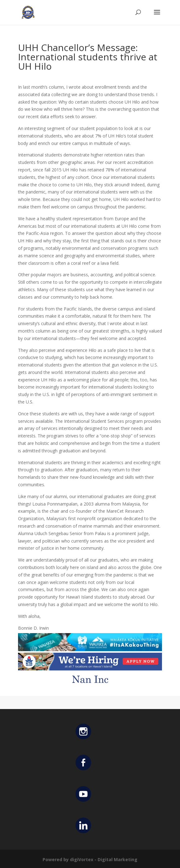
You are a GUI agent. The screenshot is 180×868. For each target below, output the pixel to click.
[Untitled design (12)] (90, 685)
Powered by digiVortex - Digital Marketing (90, 859)
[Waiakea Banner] (90, 647)
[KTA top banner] (90, 667)
